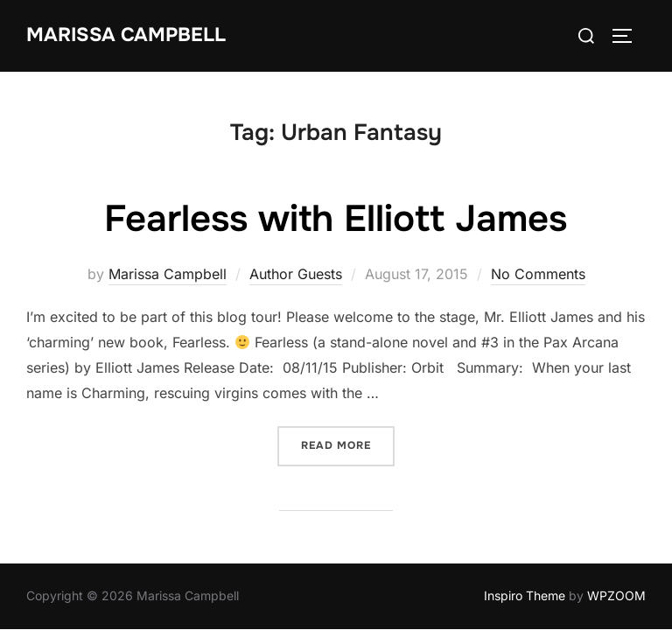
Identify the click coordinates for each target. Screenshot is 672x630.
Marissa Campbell (126, 35)
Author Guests (296, 275)
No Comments (538, 275)
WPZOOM (616, 596)
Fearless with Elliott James (336, 220)
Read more (348, 445)
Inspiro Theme (525, 596)
